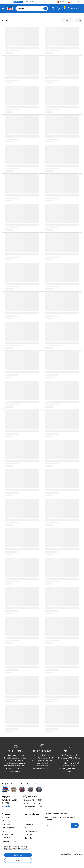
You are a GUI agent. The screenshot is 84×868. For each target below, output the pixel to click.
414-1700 (5, 803)
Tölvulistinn (18, 2)
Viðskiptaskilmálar (66, 854)
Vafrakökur (78, 854)
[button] (3, 8)
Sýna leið (6, 806)
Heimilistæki (6, 2)
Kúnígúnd (29, 2)
